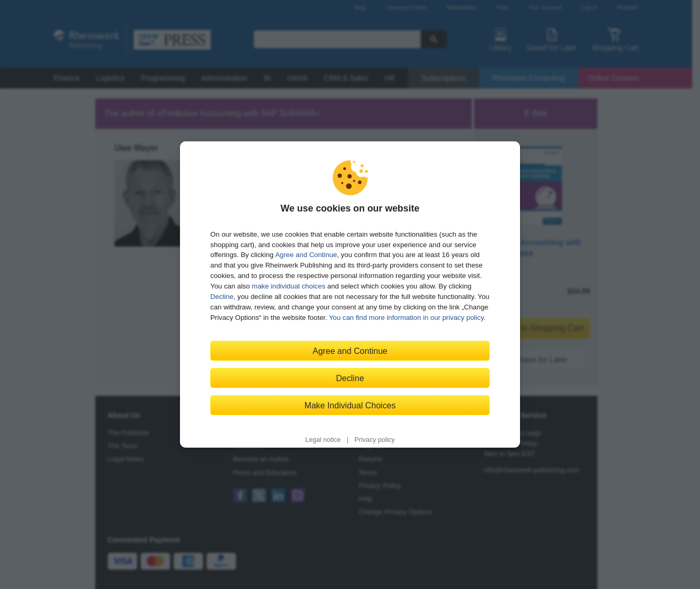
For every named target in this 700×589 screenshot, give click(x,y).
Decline (222, 297)
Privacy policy (375, 440)
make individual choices (288, 286)
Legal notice (323, 440)
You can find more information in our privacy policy (407, 318)
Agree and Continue (306, 255)
